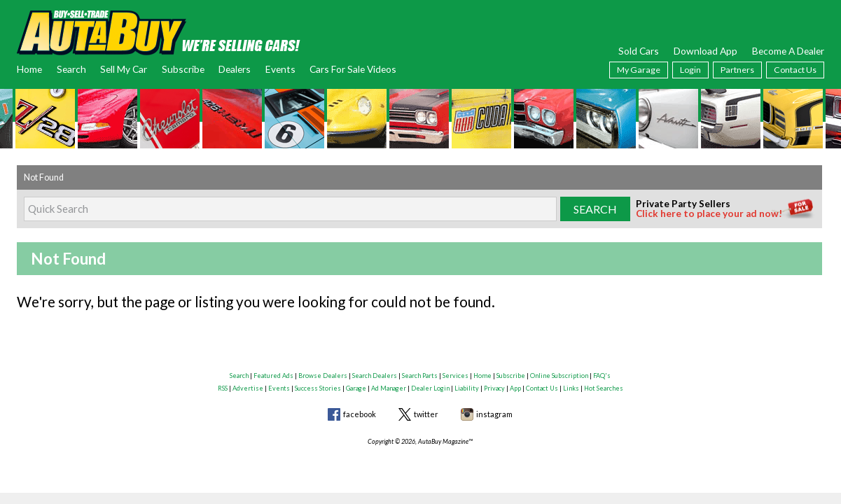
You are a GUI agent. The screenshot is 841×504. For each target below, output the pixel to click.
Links (571, 388)
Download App (706, 51)
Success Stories (318, 388)
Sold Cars (639, 51)
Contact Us (795, 70)
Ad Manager (389, 388)
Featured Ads (273, 376)
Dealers (235, 69)
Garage (356, 388)
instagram (494, 414)
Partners (737, 70)
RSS (223, 388)
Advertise (248, 388)
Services (456, 376)
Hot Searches (604, 388)
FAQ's (602, 376)
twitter (426, 414)
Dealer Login (430, 388)
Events (280, 69)
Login (690, 70)
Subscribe (183, 69)
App (515, 388)
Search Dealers (375, 376)
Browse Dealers (323, 376)
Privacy (494, 388)
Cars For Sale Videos (353, 69)
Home (29, 69)
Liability (467, 388)
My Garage (639, 70)
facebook (360, 414)
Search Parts (420, 376)
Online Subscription (559, 376)
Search (71, 69)
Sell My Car (124, 69)
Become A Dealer (788, 51)
